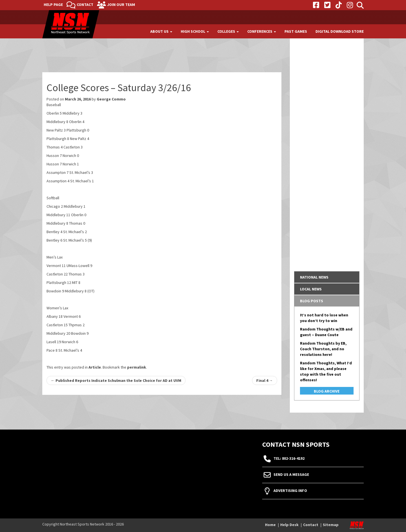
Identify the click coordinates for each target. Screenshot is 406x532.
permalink (137, 367)
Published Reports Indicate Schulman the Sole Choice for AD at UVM (116, 380)
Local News (311, 289)
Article (95, 367)
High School (195, 31)
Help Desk (289, 525)
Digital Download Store (340, 31)
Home (270, 525)
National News (314, 277)
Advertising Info (290, 491)
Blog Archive (327, 391)
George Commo (111, 99)
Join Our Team (121, 5)
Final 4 (265, 380)
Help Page (53, 5)
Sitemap (331, 525)
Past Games (296, 31)
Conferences (262, 31)
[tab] (327, 277)
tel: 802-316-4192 (289, 459)
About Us (161, 31)
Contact (85, 5)
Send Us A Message (291, 475)
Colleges (228, 31)
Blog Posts (312, 301)
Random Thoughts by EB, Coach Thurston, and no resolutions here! (323, 349)
